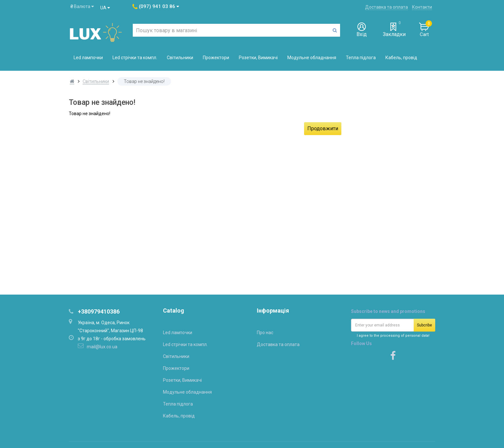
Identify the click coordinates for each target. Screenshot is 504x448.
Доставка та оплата (387, 7)
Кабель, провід (401, 58)
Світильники (180, 58)
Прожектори (216, 58)
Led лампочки (88, 58)
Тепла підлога (361, 58)
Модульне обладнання (312, 58)
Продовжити (323, 128)
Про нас (265, 333)
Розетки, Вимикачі (258, 58)
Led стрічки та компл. (135, 58)
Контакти (422, 7)
